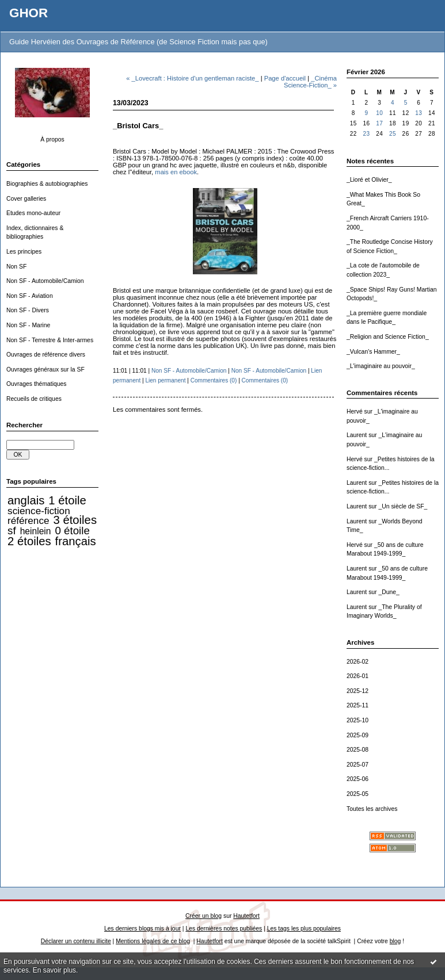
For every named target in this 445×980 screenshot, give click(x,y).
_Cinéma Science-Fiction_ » (310, 82)
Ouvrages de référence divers (46, 355)
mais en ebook (176, 172)
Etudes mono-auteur (33, 213)
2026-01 (357, 676)
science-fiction (39, 511)
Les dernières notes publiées (224, 929)
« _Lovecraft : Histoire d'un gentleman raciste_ (192, 78)
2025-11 (357, 705)
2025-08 (357, 750)
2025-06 (357, 779)
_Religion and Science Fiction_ (388, 337)
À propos (52, 139)
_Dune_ (389, 592)
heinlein (36, 531)
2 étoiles (29, 541)
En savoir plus (54, 970)
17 (379, 123)
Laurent (357, 435)
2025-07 (357, 765)
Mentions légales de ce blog (153, 941)
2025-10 (357, 720)
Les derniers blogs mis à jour (142, 929)
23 (366, 134)
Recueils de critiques (34, 399)
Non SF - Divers (28, 310)
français (76, 541)
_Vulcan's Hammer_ (373, 352)
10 (379, 113)
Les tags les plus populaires (304, 929)
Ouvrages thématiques (37, 384)
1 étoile (67, 500)
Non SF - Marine (28, 325)
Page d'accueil (285, 78)
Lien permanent (165, 380)
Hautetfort (246, 916)
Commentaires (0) (214, 380)
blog (395, 941)
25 (393, 134)
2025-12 (357, 691)
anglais (26, 500)
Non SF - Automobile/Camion (45, 281)
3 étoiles (75, 520)
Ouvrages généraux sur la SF (45, 370)
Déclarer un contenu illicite (76, 941)
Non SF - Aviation (30, 296)
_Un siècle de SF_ (403, 506)
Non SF (16, 267)
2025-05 (357, 794)
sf (12, 531)
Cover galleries (26, 199)
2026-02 (357, 662)
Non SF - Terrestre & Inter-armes (50, 340)
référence (28, 520)
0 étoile (73, 531)
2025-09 (357, 735)
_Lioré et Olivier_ (369, 180)
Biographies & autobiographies (47, 184)
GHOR (28, 13)
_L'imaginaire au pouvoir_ (381, 366)
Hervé (355, 411)
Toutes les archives (372, 809)
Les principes (24, 252)
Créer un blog (204, 916)
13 (419, 113)
